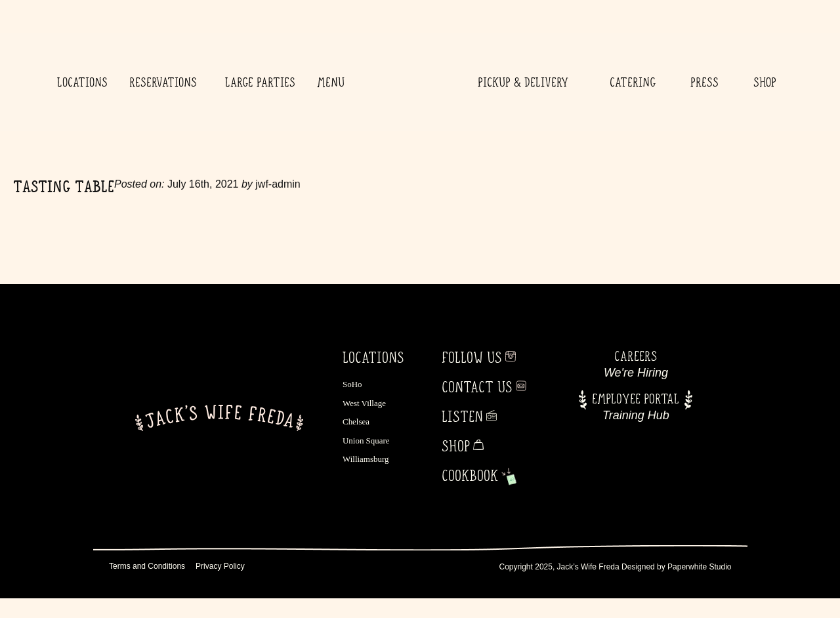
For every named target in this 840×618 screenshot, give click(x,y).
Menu (331, 82)
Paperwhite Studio (699, 567)
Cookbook (470, 476)
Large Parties (260, 82)
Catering (633, 82)
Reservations (166, 82)
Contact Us (477, 387)
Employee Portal (636, 399)
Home (408, 82)
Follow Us (472, 358)
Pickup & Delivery (526, 82)
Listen (462, 417)
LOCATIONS (373, 358)
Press (704, 82)
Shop (765, 82)
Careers (636, 356)
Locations (82, 82)
